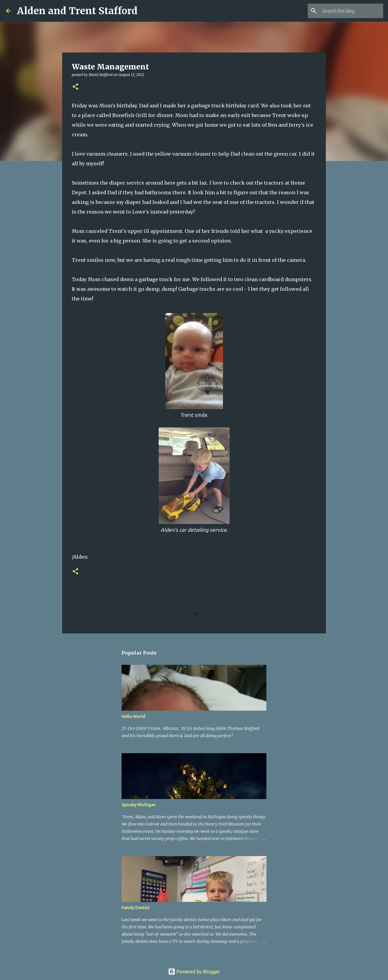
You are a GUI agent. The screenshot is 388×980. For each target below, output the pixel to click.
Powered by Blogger (194, 972)
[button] (75, 87)
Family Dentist (136, 908)
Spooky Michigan (139, 805)
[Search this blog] (351, 11)
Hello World (134, 716)
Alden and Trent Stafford (77, 11)
